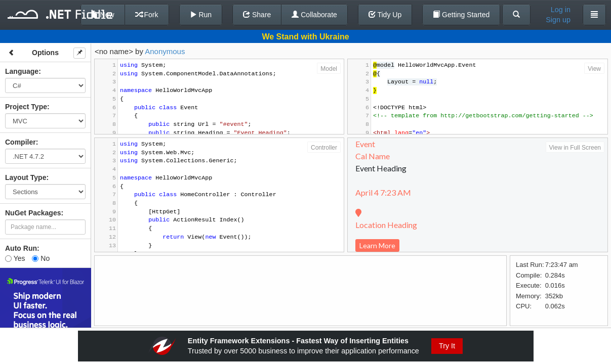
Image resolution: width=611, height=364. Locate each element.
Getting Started (461, 15)
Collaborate (314, 15)
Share (257, 15)
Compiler (21, 142)
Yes (15, 258)
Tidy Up (385, 15)
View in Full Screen (575, 148)
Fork (147, 15)
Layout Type (26, 177)
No (41, 258)
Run (201, 15)
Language (22, 71)
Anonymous (165, 51)
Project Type (26, 107)
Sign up (558, 20)
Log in (561, 10)
